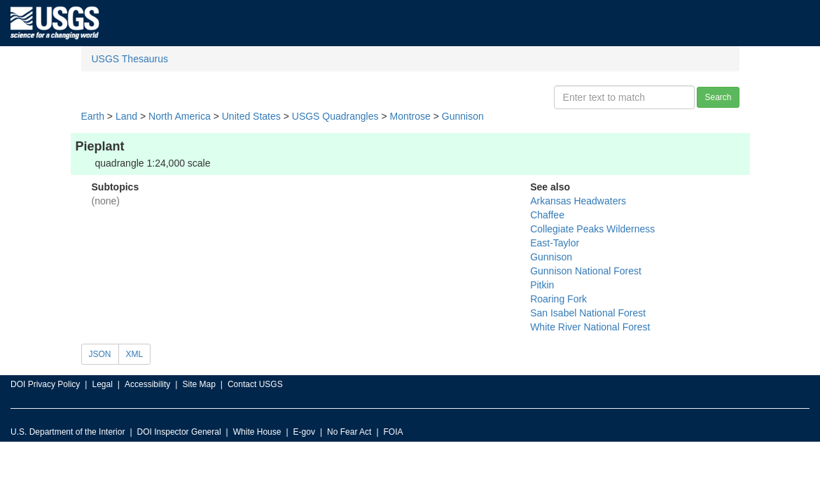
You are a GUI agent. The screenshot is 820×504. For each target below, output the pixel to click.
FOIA (394, 432)
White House (257, 432)
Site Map (199, 384)
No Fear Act (349, 432)
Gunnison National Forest (586, 271)
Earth (93, 116)
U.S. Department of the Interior (68, 432)
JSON (100, 354)
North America (180, 116)
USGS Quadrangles (335, 116)
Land (126, 116)
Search (718, 97)
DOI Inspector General (179, 432)
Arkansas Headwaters (578, 201)
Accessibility (147, 384)
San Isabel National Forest (588, 313)
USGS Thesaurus (130, 59)
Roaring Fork (558, 299)
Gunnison (463, 116)
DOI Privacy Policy (45, 384)
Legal (102, 384)
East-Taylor (555, 243)
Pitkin (542, 285)
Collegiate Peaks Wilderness (592, 229)
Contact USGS (255, 384)
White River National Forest (590, 327)
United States (251, 116)
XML (135, 354)
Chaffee (547, 215)
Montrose (410, 116)
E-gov (304, 432)
